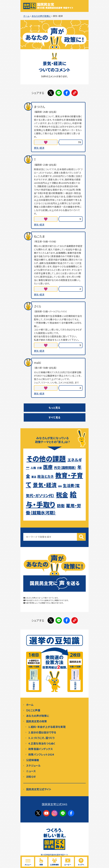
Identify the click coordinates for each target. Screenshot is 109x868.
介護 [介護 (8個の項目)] (39, 468)
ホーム (30, 705)
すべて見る (55, 417)
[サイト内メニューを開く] (28, 862)
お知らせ (31, 777)
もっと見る (54, 408)
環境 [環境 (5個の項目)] (60, 486)
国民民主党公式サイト (39, 789)
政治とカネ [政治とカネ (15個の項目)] (46, 476)
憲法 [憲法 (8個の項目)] (34, 477)
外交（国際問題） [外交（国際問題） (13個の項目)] (65, 467)
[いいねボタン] (46, 142)
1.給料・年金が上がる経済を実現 (47, 727)
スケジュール (33, 765)
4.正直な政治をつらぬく (42, 743)
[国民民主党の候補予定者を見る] (54, 862)
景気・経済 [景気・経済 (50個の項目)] (45, 485)
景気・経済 (39, 148)
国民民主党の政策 (36, 721)
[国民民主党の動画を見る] (68, 862)
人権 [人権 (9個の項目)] (33, 468)
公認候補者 (33, 760)
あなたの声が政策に (38, 716)
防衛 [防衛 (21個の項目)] (61, 506)
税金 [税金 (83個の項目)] (62, 494)
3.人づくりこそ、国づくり (41, 738)
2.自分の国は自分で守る (42, 732)
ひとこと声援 (33, 710)
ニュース (31, 771)
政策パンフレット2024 (41, 754)
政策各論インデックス (41, 749)
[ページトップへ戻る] (81, 862)
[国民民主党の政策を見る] (41, 862)
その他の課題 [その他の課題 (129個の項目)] (46, 458)
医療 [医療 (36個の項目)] (48, 467)
